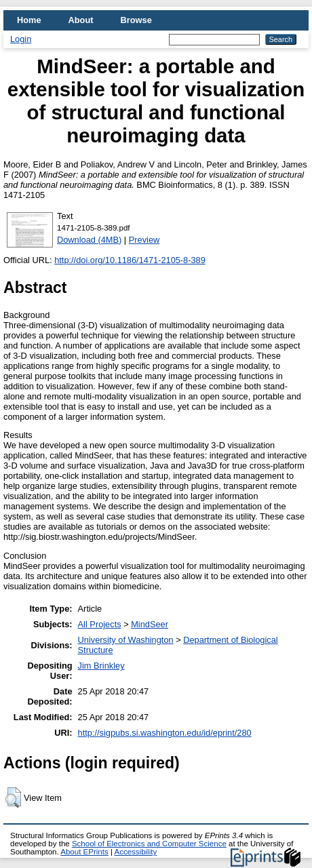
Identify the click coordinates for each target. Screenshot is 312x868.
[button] (13, 797)
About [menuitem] (81, 20)
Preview (144, 240)
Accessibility (135, 852)
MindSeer (150, 624)
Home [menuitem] (29, 20)
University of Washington (126, 640)
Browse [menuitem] (136, 20)
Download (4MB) (89, 240)
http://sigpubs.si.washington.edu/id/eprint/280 (165, 733)
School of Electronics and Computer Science (149, 844)
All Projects (100, 624)
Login (21, 39)
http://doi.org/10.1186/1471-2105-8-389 (130, 260)
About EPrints (84, 852)
